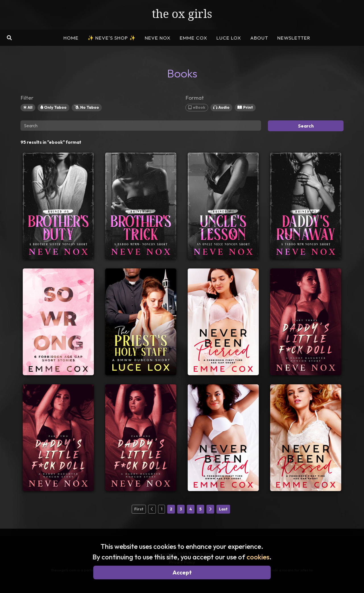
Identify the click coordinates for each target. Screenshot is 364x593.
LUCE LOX (229, 38)
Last (223, 509)
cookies (258, 557)
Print (245, 107)
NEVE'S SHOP (112, 38)
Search (306, 126)
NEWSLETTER (294, 38)
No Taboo (87, 107)
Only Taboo (53, 107)
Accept (182, 572)
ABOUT (259, 38)
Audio (221, 107)
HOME (71, 38)
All (28, 107)
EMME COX (194, 38)
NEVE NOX (158, 38)
